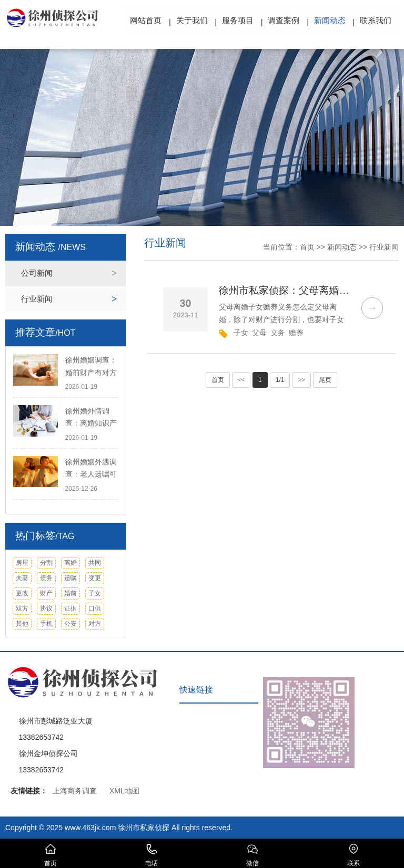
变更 (95, 578)
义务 (278, 333)
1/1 (280, 380)
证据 (70, 608)
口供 (95, 608)
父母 (259, 333)
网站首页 (146, 20)
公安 (70, 624)
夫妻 (22, 578)
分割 (46, 563)
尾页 (325, 380)
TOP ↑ (383, 704)
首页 (307, 247)
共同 (95, 563)
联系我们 (376, 20)
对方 (95, 624)
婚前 (70, 593)
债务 (46, 578)
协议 (46, 608)
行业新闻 (37, 299)
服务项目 (238, 20)
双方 (22, 608)
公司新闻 (37, 273)
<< (241, 380)
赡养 (296, 333)
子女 (95, 593)
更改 (22, 593)
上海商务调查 (75, 791)
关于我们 (192, 20)
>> (301, 380)
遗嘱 (70, 578)
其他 (22, 624)
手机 (46, 624)
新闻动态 (330, 20)
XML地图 (124, 791)
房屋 (22, 563)
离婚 (70, 563)
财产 (46, 593)
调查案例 (284, 20)
